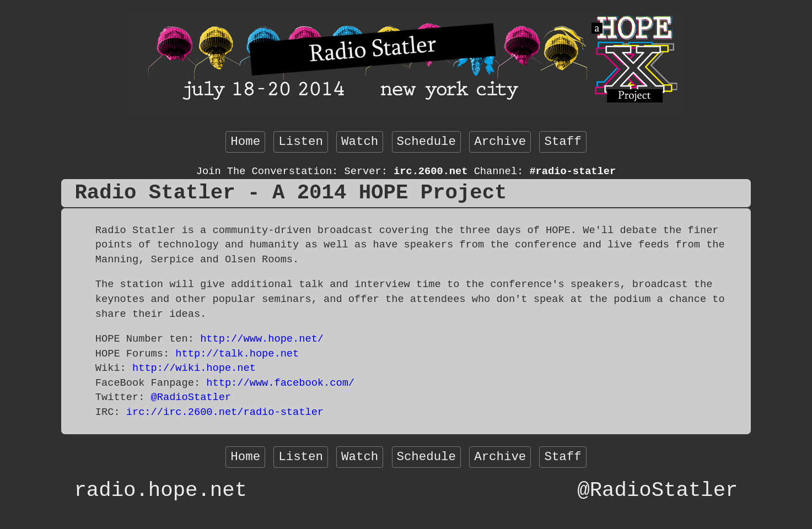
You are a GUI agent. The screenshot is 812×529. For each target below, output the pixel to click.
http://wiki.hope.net (194, 368)
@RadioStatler (191, 397)
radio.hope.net (160, 490)
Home (245, 142)
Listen (301, 142)
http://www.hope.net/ (262, 339)
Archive (500, 142)
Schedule (427, 142)
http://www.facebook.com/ (280, 383)
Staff (563, 142)
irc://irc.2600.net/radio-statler (225, 412)
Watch (360, 142)
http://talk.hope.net (237, 354)
